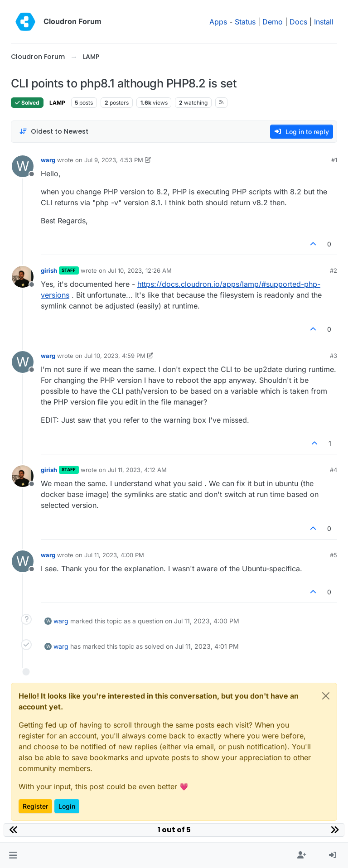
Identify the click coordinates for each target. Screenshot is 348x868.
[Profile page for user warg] (23, 166)
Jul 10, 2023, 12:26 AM (140, 270)
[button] (13, 855)
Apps (218, 22)
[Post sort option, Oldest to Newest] (54, 132)
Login (67, 806)
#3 (333, 356)
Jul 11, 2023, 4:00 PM (114, 555)
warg (48, 160)
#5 (333, 555)
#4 (333, 470)
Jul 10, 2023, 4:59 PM (115, 356)
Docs (298, 22)
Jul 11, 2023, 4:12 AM (137, 470)
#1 (334, 160)
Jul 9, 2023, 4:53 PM (114, 160)
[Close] (326, 696)
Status (245, 22)
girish (49, 270)
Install (324, 22)
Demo (273, 22)
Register (35, 806)
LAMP (57, 103)
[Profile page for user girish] (23, 277)
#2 (333, 270)
